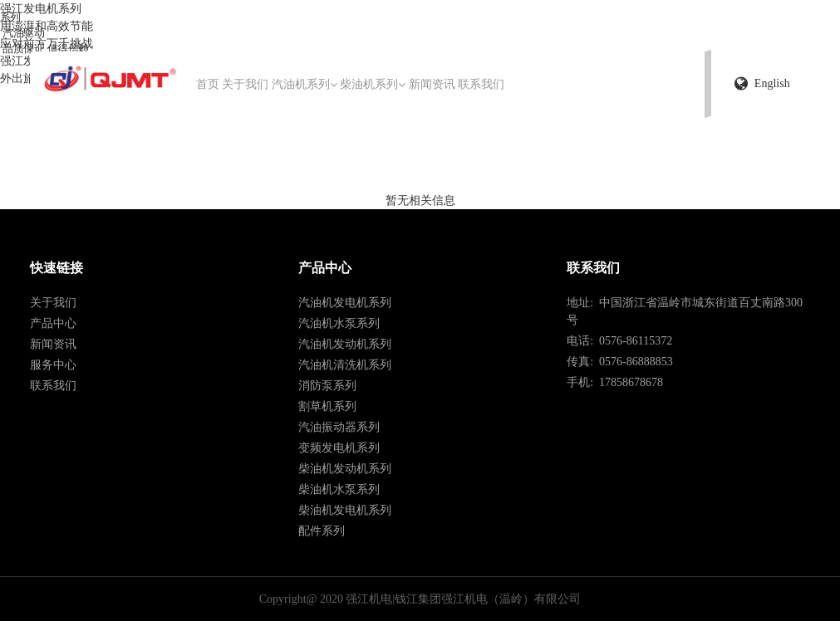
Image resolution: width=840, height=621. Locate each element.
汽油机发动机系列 (345, 344)
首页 (208, 84)
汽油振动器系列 (339, 427)
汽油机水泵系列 (339, 323)
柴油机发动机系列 (345, 469)
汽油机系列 (305, 84)
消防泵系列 (327, 386)
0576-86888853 (633, 362)
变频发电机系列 (339, 448)
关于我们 (245, 84)
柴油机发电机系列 (345, 510)
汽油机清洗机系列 (345, 365)
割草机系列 (327, 406)
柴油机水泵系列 (339, 489)
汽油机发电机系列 (345, 303)
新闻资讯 (432, 84)
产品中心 (53, 323)
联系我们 (481, 84)
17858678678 (628, 382)
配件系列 (322, 531)
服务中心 (53, 365)
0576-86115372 (633, 341)
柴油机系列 (373, 84)
